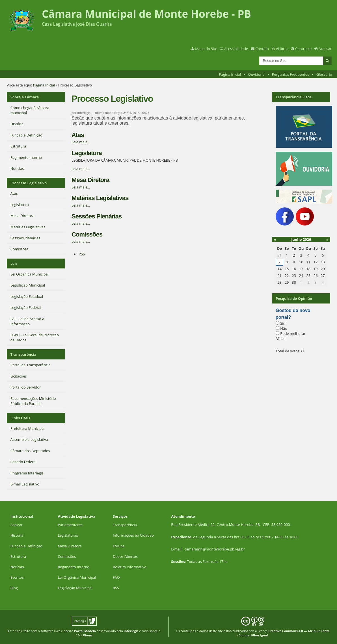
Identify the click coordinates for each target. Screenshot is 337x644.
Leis (14, 263)
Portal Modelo (85, 631)
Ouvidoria (257, 74)
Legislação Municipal (75, 588)
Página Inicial (230, 74)
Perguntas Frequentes (290, 74)
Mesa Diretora (90, 180)
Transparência (23, 354)
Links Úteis (20, 418)
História (17, 535)
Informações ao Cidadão (133, 535)
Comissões (87, 234)
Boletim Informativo (130, 567)
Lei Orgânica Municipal (77, 577)
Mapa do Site (206, 49)
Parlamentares (70, 525)
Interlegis (131, 631)
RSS (82, 254)
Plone (88, 635)
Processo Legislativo (29, 183)
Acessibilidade (236, 49)
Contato (262, 49)
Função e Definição (26, 546)
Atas (78, 135)
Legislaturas (68, 535)
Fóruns (119, 546)
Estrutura (18, 556)
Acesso (16, 525)
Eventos (17, 577)
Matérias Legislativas (100, 198)
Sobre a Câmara (25, 97)
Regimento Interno (74, 567)
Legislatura (87, 153)
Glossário (324, 74)
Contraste (303, 49)
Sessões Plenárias (97, 216)
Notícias (17, 567)
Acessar (325, 49)
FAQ (116, 577)
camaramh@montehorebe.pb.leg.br (215, 549)
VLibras (282, 49)
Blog (14, 588)
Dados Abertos (125, 556)
